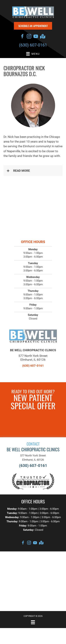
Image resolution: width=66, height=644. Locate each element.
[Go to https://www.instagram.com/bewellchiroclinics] (29, 37)
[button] (33, 171)
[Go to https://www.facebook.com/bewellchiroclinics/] (22, 37)
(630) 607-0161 (33, 45)
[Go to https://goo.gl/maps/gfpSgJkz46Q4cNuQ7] (42, 37)
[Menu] (33, 622)
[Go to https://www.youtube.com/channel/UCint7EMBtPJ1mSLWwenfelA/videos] (36, 37)
